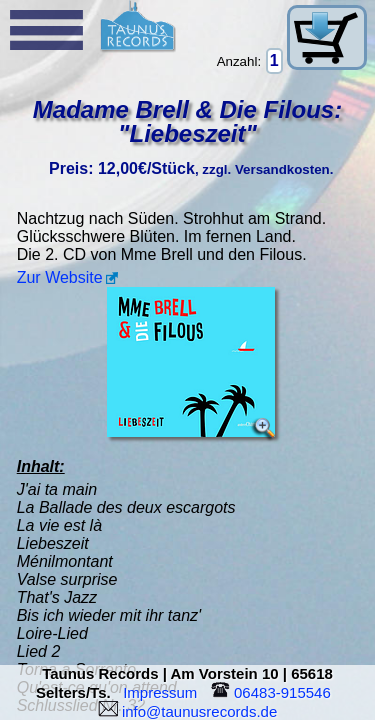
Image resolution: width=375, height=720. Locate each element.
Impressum (164, 692)
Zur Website (60, 277)
